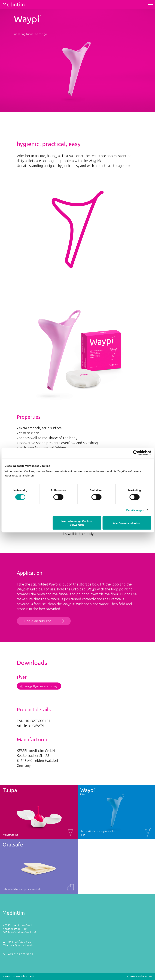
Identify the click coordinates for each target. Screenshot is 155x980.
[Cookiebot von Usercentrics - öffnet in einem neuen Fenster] (136, 453)
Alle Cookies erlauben (127, 523)
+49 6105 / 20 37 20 (19, 941)
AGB (32, 976)
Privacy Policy (20, 976)
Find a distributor (37, 621)
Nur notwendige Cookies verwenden (77, 523)
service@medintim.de (20, 945)
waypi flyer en (41, 686)
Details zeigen (135, 510)
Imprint (6, 976)
